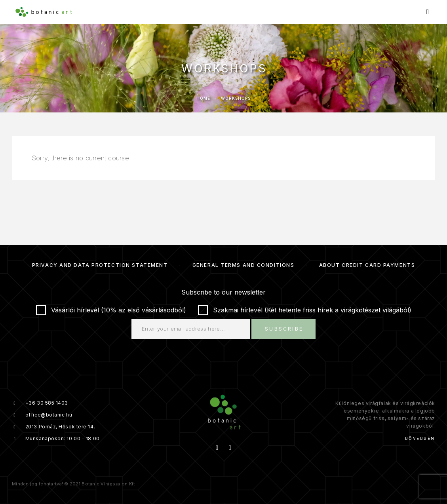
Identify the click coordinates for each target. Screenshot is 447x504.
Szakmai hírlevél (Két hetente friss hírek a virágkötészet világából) (305, 310)
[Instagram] (230, 448)
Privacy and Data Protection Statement (100, 265)
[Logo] (44, 12)
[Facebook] (217, 448)
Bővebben (420, 438)
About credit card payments (367, 265)
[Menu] (428, 12)
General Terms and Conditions (243, 265)
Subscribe (284, 329)
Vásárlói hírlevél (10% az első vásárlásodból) (111, 310)
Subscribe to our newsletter (223, 292)
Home (203, 98)
